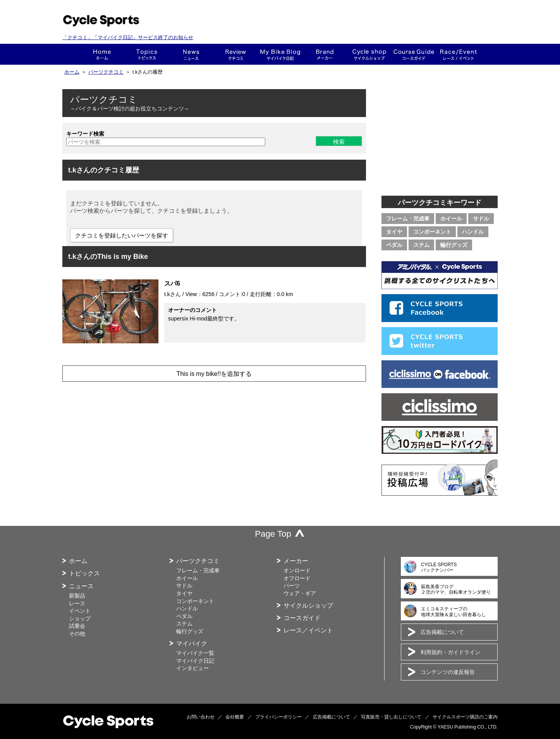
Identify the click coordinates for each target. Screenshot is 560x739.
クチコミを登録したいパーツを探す (122, 235)
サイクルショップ (308, 605)
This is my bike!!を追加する (214, 374)
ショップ (369, 54)
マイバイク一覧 (195, 653)
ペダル (394, 245)
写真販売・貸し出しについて (391, 717)
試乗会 (77, 626)
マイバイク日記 (195, 661)
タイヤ (394, 232)
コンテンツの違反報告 (448, 672)
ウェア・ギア (300, 593)
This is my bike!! (280, 54)
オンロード (297, 570)
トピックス (147, 54)
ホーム (102, 54)
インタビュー (192, 668)
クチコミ (236, 54)
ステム (421, 245)
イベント (80, 611)
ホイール (451, 219)
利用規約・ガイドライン (450, 652)
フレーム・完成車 (408, 219)
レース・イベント (458, 54)
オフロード (297, 578)
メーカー (325, 54)
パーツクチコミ (106, 72)
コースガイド (414, 54)
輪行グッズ (454, 245)
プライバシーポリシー (278, 717)
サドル (481, 219)
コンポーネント (432, 232)
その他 (77, 634)
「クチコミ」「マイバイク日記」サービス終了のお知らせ (128, 37)
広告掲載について (442, 632)
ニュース (191, 54)
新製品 (77, 596)
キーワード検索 (85, 134)
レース (77, 603)
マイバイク (192, 643)
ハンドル (473, 232)
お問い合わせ (201, 717)
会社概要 (235, 717)
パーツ (292, 586)
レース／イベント (308, 630)
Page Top (273, 534)
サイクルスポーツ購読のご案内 (465, 717)
